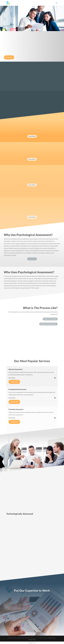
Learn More (32, 136)
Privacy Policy (32, 640)
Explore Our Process (50, 319)
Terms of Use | (52, 638)
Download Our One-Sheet (48, 324)
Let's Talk (9, 57)
